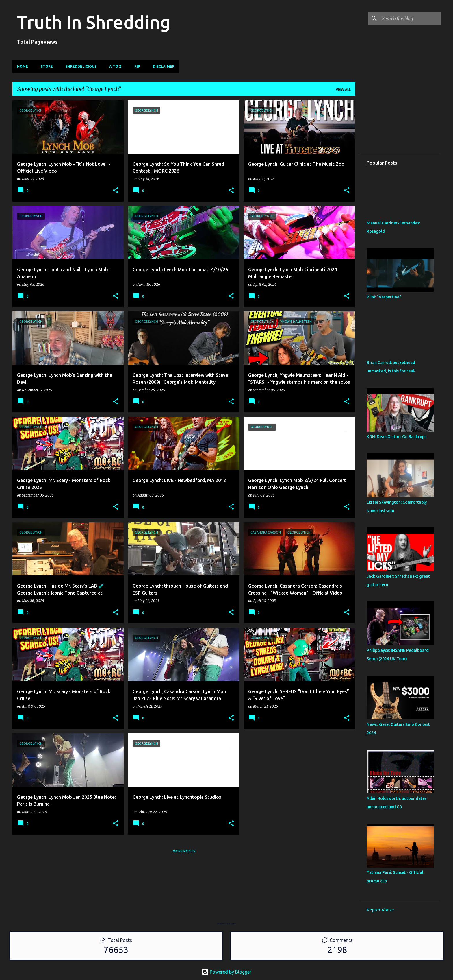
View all (343, 89)
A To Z (115, 66)
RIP (137, 66)
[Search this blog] (410, 19)
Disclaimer (164, 66)
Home (23, 66)
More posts (184, 851)
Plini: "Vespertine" (384, 297)
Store (47, 66)
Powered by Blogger (226, 972)
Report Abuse (380, 910)
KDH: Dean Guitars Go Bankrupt (396, 437)
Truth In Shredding (94, 22)
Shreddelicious (81, 66)
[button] (116, 191)
